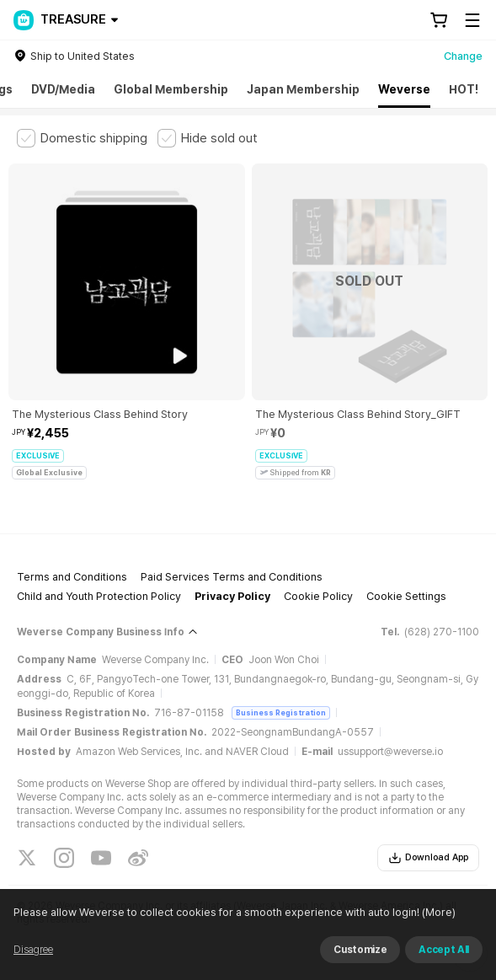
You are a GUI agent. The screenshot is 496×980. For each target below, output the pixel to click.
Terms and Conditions (72, 577)
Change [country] (463, 56)
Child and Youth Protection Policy (99, 596)
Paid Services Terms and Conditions (232, 577)
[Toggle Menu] (472, 20)
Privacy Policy (232, 596)
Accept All (444, 950)
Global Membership (171, 89)
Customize (360, 950)
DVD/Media (63, 89)
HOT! (464, 89)
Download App (428, 858)
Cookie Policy (318, 596)
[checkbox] (82, 138)
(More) (437, 912)
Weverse (404, 89)
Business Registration (281, 712)
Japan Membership (303, 89)
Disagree (33, 950)
